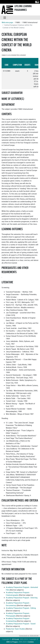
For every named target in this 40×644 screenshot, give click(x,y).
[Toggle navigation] (5, 18)
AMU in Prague (12, 642)
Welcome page (7, 22)
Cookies (31, 642)
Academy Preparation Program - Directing (22, 598)
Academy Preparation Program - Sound (21, 624)
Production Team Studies (15, 629)
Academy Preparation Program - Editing (21, 608)
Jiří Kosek (15, 639)
